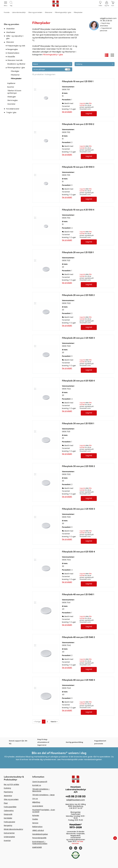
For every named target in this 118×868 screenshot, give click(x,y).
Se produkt (67, 112)
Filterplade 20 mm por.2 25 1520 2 (78, 295)
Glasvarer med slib (15, 60)
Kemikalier (8, 818)
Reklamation (37, 827)
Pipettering (8, 792)
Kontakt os (37, 785)
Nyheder (36, 815)
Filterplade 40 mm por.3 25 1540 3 (78, 680)
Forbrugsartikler (10, 807)
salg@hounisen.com (108, 18)
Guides (35, 819)
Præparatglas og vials (16, 46)
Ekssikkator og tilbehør (16, 64)
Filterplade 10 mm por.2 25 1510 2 (78, 124)
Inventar (7, 841)
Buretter (11, 87)
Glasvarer (10, 42)
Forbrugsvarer (10, 822)
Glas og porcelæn (11, 799)
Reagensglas (13, 49)
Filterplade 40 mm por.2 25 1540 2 (78, 637)
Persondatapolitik (39, 838)
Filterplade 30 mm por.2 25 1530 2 (78, 466)
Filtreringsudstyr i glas (16, 68)
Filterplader (16, 78)
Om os (35, 799)
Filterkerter (15, 75)
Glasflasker (11, 32)
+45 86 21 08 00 (76, 796)
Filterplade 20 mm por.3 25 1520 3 (78, 338)
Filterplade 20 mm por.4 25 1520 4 (78, 381)
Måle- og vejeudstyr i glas (15, 37)
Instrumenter (9, 833)
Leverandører (38, 806)
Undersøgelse (9, 837)
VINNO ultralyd (38, 830)
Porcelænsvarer (13, 109)
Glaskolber (10, 29)
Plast (6, 803)
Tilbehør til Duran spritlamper (14, 92)
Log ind (82, 103)
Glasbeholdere (13, 53)
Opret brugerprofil (40, 782)
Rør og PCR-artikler (12, 784)
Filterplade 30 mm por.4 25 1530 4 (78, 552)
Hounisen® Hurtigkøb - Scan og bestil (44, 811)
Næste (54, 722)
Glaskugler (12, 97)
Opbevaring (9, 811)
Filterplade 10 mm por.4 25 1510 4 (78, 210)
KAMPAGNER (37, 847)
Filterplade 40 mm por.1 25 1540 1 (78, 595)
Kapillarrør (11, 83)
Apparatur (8, 796)
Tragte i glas (11, 112)
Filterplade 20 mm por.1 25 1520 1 (78, 253)
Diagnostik (8, 814)
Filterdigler (15, 71)
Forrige (37, 722)
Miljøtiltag (36, 802)
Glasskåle (11, 57)
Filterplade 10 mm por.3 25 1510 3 (78, 167)
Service (35, 823)
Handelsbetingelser (40, 834)
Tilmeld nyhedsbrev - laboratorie (41, 790)
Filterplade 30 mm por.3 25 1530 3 (78, 509)
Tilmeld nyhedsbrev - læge (43, 795)
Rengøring (8, 825)
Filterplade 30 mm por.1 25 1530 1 (78, 424)
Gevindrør (11, 104)
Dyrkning (7, 788)
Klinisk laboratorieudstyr (14, 829)
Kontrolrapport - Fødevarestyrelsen (40, 843)
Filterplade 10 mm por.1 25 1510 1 (78, 82)
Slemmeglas (13, 100)
